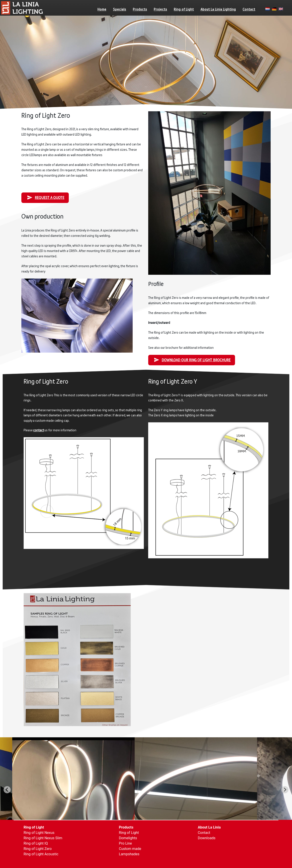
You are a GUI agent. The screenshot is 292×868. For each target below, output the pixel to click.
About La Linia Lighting (218, 9)
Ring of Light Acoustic (41, 854)
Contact (249, 9)
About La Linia (209, 827)
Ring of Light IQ (36, 843)
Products (140, 9)
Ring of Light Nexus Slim (43, 838)
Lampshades (129, 854)
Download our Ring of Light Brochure (192, 360)
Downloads (207, 838)
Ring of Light (184, 9)
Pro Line (125, 843)
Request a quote (46, 197)
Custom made (130, 849)
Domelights (128, 838)
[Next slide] (285, 790)
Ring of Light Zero (38, 849)
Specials (120, 9)
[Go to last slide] (7, 790)
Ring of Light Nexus (39, 833)
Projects (160, 9)
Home (102, 9)
